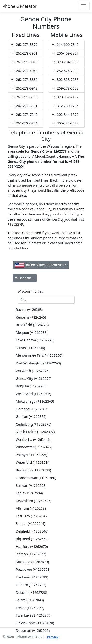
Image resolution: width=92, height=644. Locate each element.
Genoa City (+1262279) (34, 378)
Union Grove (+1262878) (35, 623)
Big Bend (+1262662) (32, 539)
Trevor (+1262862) (30, 608)
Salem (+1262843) (30, 600)
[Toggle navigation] (83, 6)
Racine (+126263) (29, 310)
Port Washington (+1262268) (39, 363)
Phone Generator (20, 6)
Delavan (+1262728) (32, 592)
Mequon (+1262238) (32, 333)
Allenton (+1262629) (32, 508)
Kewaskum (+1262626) (34, 501)
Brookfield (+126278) (32, 325)
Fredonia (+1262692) (32, 577)
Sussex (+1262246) (31, 348)
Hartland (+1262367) (32, 409)
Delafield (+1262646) (32, 531)
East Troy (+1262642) (32, 516)
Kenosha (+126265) (31, 317)
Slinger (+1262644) (31, 524)
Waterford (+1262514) (33, 462)
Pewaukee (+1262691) (33, 569)
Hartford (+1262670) (32, 547)
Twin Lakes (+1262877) (34, 615)
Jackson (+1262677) (31, 554)
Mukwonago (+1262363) (35, 401)
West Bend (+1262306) (34, 394)
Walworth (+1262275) (33, 371)
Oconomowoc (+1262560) (36, 478)
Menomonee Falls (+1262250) (39, 355)
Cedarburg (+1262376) (34, 424)
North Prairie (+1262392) (35, 432)
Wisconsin (23, 278)
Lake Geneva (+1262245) (35, 340)
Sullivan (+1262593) (31, 485)
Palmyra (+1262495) (32, 455)
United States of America (39, 265)
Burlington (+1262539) (34, 470)
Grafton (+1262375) (31, 417)
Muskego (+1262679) (32, 562)
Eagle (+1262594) (29, 493)
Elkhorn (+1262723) (31, 585)
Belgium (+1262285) (32, 386)
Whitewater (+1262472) (34, 447)
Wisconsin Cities (30, 291)
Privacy (53, 637)
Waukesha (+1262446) (33, 440)
